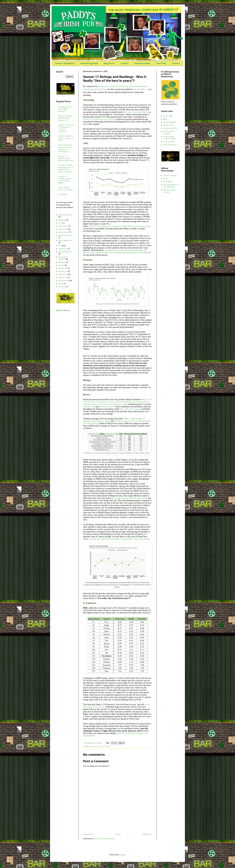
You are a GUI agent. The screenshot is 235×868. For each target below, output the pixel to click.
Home (118, 834)
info (60, 246)
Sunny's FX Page (170, 175)
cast (60, 223)
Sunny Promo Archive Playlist (170, 138)
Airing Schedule (170, 122)
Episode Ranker (170, 145)
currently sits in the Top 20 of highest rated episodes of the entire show (118, 539)
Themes (62, 287)
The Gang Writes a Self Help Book (171, 186)
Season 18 (63, 277)
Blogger (122, 855)
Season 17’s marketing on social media (99, 119)
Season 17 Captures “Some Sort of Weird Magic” (65, 180)
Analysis (62, 220)
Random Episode (89, 63)
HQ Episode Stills (170, 128)
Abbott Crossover (66, 215)
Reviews (94, 746)
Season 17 (102, 746)
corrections (63, 226)
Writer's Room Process (169, 191)
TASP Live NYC (169, 142)
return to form (107, 407)
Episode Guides (142, 63)
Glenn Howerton (65, 240)
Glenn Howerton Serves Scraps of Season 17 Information (65, 148)
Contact (176, 63)
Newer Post (89, 834)
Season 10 (63, 268)
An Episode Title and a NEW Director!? (65, 109)
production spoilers (63, 258)
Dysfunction (63, 232)
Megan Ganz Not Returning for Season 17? (65, 118)
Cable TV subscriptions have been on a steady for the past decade (120, 226)
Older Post (147, 834)
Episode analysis (65, 235)
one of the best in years (130, 409)
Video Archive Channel (169, 132)
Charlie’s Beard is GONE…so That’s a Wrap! (66, 138)
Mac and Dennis (65, 252)
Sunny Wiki (168, 116)
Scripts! (125, 63)
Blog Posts (109, 63)
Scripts (61, 265)
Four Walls (168, 182)
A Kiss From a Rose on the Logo (66, 189)
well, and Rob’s (139, 89)
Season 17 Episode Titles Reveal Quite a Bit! (66, 158)
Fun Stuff (161, 63)
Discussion (63, 229)
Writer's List (168, 125)
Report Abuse (63, 310)
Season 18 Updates (65, 63)
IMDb (165, 119)
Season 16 (63, 271)
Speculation (63, 281)
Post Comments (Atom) (104, 839)
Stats (108, 746)
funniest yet (89, 407)
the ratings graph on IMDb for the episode (129, 498)
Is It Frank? (63, 194)
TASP (165, 179)
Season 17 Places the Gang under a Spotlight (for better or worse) (66, 168)
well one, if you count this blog (137, 112)
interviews (63, 249)
